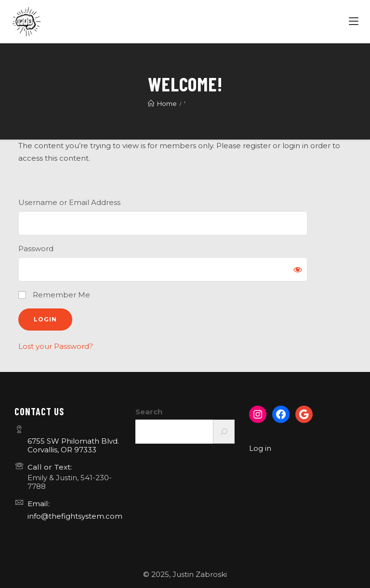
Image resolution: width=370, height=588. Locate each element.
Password (36, 249)
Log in (260, 448)
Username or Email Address (69, 202)
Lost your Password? (56, 346)
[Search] (224, 432)
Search (149, 412)
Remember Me (54, 295)
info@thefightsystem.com (75, 516)
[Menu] (355, 22)
